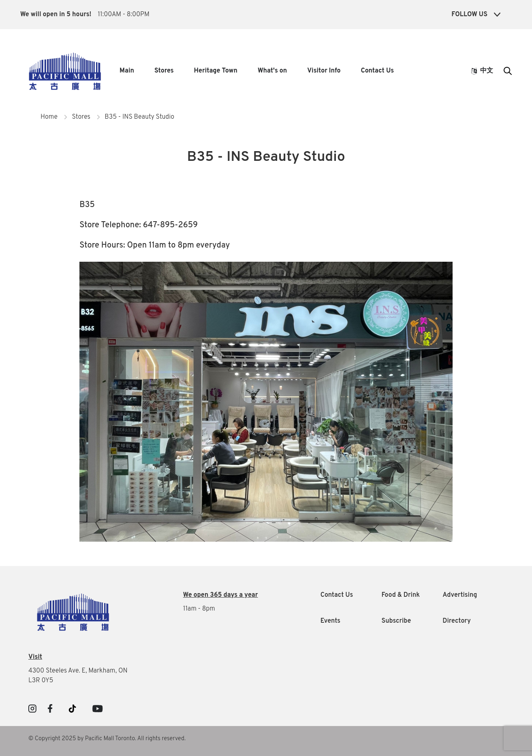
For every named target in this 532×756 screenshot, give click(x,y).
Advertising (460, 595)
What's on (272, 71)
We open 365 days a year (221, 595)
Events (330, 621)
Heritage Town (216, 71)
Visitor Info (324, 71)
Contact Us (377, 71)
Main (127, 71)
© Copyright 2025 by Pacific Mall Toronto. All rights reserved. (107, 739)
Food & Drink (401, 595)
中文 (482, 71)
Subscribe (396, 621)
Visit (35, 657)
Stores (164, 71)
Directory (457, 621)
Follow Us (476, 15)
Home (49, 117)
